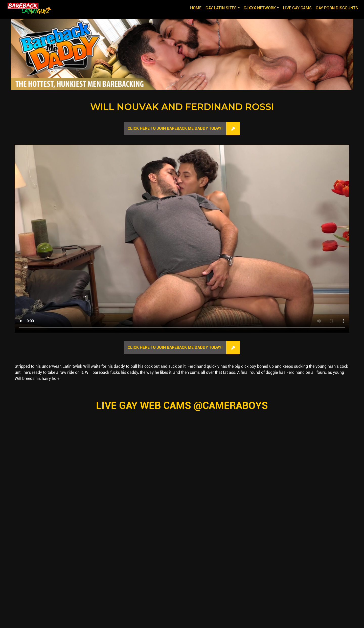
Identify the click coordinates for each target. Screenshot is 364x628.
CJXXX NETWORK (260, 8)
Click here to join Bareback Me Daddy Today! (175, 128)
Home (197, 8)
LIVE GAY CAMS (297, 8)
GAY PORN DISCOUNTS (337, 8)
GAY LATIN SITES (221, 8)
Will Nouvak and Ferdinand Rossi (182, 107)
